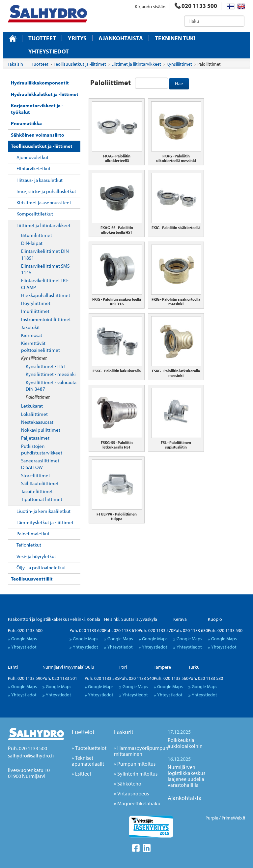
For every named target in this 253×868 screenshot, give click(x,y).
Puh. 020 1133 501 (60, 678)
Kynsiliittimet (34, 358)
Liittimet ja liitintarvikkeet (43, 225)
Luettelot (83, 732)
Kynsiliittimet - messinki (51, 374)
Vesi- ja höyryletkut (36, 556)
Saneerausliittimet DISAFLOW (40, 464)
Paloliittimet (38, 397)
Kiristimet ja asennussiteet (44, 202)
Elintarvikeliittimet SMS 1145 (45, 269)
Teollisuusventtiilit (32, 579)
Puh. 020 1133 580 (206, 678)
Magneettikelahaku (139, 803)
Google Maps (24, 639)
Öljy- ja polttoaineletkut (41, 568)
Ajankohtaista (121, 38)
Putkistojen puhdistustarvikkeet (42, 449)
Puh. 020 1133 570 (156, 630)
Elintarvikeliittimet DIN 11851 (45, 254)
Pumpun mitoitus (136, 764)
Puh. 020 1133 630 (191, 630)
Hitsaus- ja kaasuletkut (40, 180)
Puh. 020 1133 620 (87, 630)
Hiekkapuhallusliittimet (46, 295)
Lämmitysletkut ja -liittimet (45, 522)
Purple (212, 818)
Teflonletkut (29, 545)
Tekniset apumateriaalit (88, 761)
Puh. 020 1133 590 (25, 678)
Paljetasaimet (35, 438)
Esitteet (83, 774)
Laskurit (124, 732)
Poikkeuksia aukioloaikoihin (185, 743)
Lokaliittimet (34, 414)
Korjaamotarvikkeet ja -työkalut (37, 109)
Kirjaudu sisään (150, 6)
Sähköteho (129, 784)
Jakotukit (30, 327)
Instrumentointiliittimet (46, 319)
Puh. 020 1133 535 (102, 678)
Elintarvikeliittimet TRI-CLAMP (45, 284)
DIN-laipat (32, 243)
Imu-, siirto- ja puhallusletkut (46, 191)
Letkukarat (32, 406)
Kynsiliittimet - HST (45, 366)
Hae (179, 83)
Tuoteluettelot (91, 748)
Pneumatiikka (26, 123)
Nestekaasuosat (37, 422)
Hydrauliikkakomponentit (40, 83)
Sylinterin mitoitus (137, 774)
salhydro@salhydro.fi (31, 755)
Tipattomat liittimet (42, 499)
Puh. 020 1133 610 (121, 630)
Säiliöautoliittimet (40, 483)
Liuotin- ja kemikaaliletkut (43, 511)
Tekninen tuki (175, 38)
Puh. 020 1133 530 (225, 630)
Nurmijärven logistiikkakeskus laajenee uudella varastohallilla (186, 776)
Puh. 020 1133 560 (171, 678)
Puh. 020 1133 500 (25, 630)
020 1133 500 (196, 6)
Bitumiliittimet (37, 235)
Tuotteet (42, 38)
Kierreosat (32, 335)
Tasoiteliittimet (37, 491)
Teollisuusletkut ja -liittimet (42, 146)
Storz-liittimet (36, 475)
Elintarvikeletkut (33, 168)
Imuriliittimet (35, 311)
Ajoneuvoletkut (32, 157)
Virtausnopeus (133, 793)
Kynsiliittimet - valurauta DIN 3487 (51, 386)
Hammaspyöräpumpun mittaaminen (141, 751)
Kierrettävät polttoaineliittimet (41, 346)
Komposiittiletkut (35, 214)
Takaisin (15, 64)
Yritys (77, 38)
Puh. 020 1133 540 (137, 678)
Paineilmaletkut (33, 534)
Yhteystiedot (49, 51)
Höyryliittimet (36, 303)
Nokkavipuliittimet (41, 430)
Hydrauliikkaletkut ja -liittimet (45, 94)
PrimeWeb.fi (233, 818)
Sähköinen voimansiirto (38, 135)
